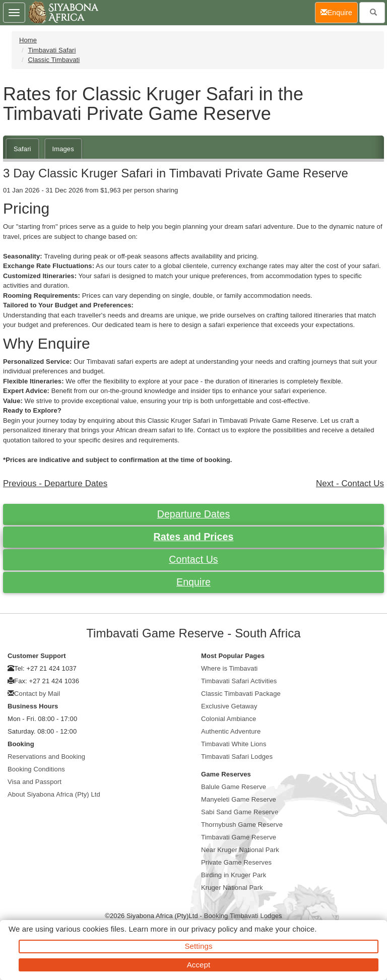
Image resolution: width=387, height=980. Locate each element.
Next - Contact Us (350, 483)
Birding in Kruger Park (234, 875)
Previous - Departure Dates (55, 483)
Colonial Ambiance (229, 719)
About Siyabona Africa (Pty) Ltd (54, 794)
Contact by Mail (37, 694)
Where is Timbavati (229, 668)
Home (28, 40)
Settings (199, 946)
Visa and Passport (35, 782)
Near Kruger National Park (240, 850)
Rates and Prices (194, 537)
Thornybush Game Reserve (242, 825)
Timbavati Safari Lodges (237, 757)
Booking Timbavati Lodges (243, 916)
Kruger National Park (232, 888)
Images (63, 149)
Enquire (193, 582)
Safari (22, 149)
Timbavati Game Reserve (239, 837)
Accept (199, 965)
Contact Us (193, 559)
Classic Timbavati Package (241, 694)
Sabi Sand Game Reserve (240, 812)
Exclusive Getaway (229, 706)
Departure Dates (194, 514)
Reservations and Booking (46, 757)
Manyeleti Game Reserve (239, 799)
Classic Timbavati (54, 60)
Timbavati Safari (52, 50)
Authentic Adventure (231, 731)
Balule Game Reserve (234, 787)
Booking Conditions (36, 769)
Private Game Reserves (236, 862)
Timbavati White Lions (234, 744)
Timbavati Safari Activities (239, 681)
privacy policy (214, 929)
